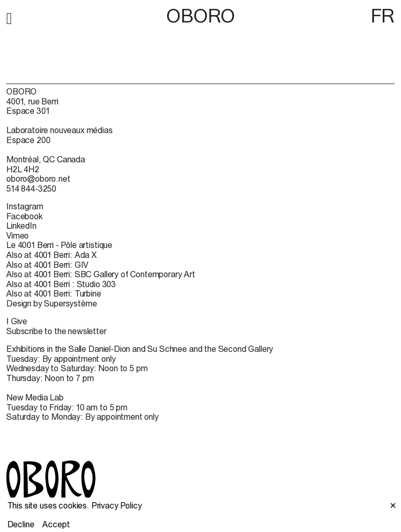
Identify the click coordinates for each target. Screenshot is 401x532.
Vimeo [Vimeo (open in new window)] (17, 235)
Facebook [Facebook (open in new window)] (25, 216)
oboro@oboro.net (38, 179)
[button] (9, 17)
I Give (17, 321)
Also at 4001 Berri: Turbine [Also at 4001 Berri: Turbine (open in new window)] (54, 293)
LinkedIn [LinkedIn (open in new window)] (21, 226)
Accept (56, 524)
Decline (21, 524)
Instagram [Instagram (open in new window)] (25, 206)
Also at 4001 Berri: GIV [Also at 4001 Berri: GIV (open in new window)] (47, 265)
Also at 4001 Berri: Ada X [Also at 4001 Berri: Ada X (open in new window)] (51, 255)
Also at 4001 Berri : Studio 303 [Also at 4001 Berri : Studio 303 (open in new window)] (61, 284)
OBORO (200, 16)
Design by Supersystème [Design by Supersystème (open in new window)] (51, 303)
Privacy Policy (117, 505)
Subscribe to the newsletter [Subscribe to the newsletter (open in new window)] (56, 331)
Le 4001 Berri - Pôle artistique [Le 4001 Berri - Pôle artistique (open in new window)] (59, 245)
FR (383, 16)
